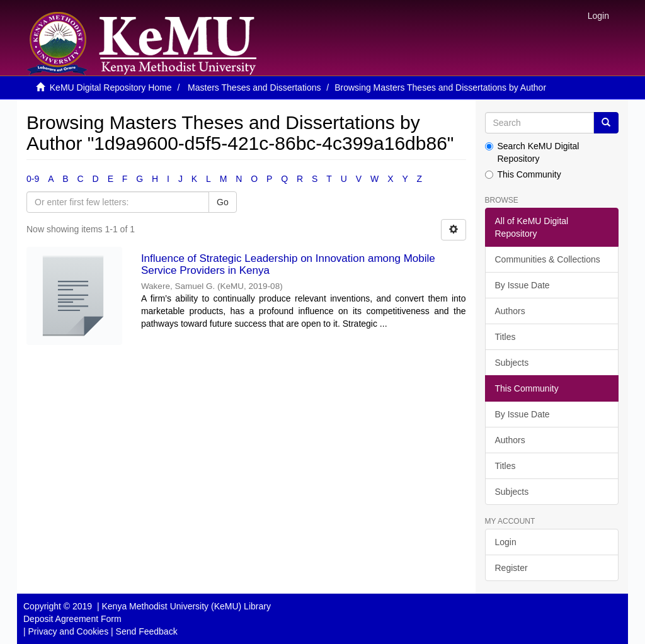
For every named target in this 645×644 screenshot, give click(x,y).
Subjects (512, 363)
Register (511, 568)
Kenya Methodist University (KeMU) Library (186, 606)
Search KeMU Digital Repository (532, 152)
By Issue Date (522, 285)
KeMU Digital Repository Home (111, 88)
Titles (505, 337)
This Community (523, 174)
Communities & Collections (548, 259)
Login (506, 542)
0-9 (33, 179)
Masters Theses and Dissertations (254, 88)
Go (223, 202)
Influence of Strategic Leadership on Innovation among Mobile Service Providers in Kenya (288, 264)
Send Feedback (147, 631)
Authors (510, 311)
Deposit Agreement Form (72, 619)
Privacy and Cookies (69, 631)
